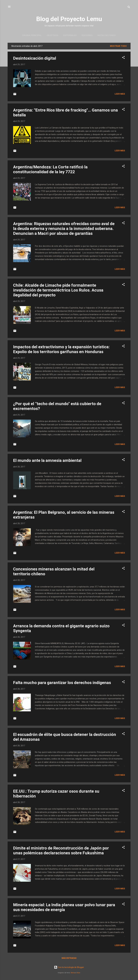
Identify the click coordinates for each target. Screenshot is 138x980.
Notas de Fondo (107, 35)
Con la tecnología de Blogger (69, 967)
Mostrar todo (118, 46)
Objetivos (52, 35)
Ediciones (87, 35)
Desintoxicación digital (35, 58)
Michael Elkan (76, 973)
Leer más (120, 94)
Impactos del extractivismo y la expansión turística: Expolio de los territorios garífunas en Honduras (61, 349)
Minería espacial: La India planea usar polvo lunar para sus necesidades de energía (64, 907)
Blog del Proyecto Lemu (69, 19)
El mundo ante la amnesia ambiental (47, 460)
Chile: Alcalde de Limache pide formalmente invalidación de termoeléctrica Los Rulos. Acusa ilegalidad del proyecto (58, 290)
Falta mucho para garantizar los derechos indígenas (62, 683)
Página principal (32, 35)
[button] (123, 58)
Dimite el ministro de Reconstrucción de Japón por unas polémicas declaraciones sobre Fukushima (61, 850)
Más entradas (69, 958)
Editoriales (70, 35)
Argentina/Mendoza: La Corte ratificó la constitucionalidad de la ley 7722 (50, 169)
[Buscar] (129, 8)
